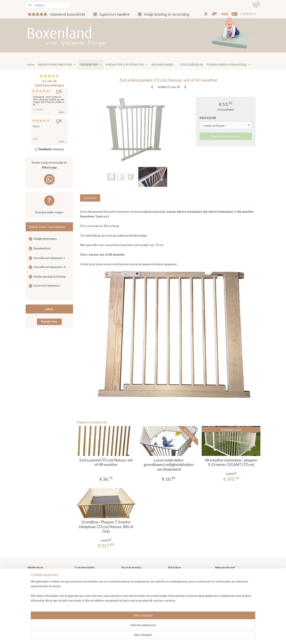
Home (31, 65)
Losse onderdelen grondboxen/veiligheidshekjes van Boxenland (169, 465)
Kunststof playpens (47, 285)
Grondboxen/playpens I (49, 258)
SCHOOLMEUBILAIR (192, 65)
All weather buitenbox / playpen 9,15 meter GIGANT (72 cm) (231, 462)
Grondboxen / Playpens (90, 576)
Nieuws (33, 580)
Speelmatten (42, 248)
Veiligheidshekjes (45, 239)
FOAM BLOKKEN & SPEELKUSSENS (229, 65)
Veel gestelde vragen (49, 212)
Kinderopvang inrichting (50, 276)
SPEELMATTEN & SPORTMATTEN (127, 65)
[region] (115, 627)
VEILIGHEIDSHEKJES (162, 65)
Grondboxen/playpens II (50, 267)
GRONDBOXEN (91, 65)
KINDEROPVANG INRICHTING (57, 65)
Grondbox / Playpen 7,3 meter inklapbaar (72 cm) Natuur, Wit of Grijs (106, 527)
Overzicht (90, 198)
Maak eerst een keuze (225, 136)
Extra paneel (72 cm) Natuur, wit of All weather (106, 462)
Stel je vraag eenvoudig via (49, 165)
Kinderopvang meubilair (90, 595)
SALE (49, 309)
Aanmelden (226, 590)
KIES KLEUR (208, 118)
